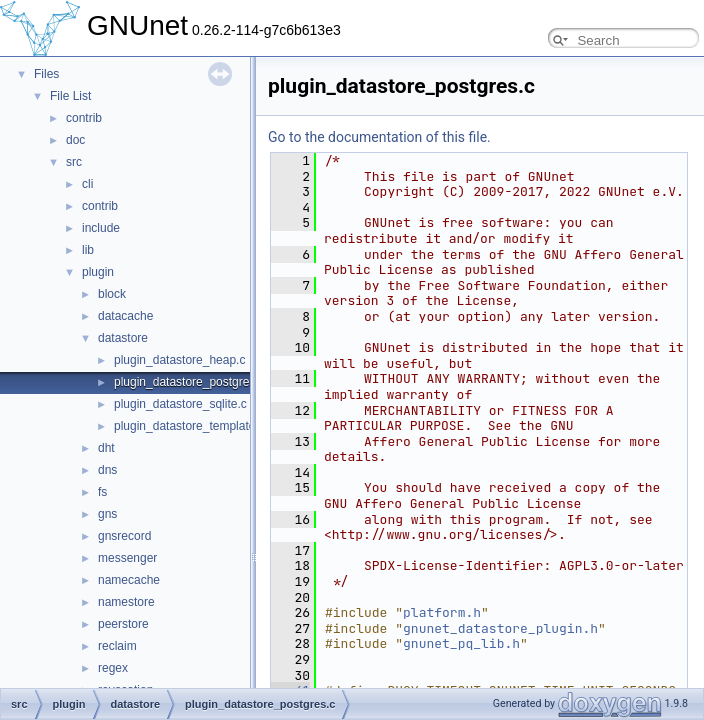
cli (87, 184)
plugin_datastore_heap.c (179, 360)
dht (106, 448)
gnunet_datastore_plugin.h (500, 628)
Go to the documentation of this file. (379, 137)
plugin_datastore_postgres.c (189, 382)
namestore (126, 602)
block (112, 294)
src (74, 162)
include (101, 228)
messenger (127, 558)
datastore (123, 338)
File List (70, 96)
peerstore (123, 624)
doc (75, 140)
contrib (84, 118)
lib (88, 250)
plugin (98, 272)
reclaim (117, 646)
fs (102, 492)
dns (107, 470)
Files (46, 74)
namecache (129, 580)
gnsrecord (124, 536)
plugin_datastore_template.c (189, 426)
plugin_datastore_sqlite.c (180, 404)
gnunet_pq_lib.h (461, 643)
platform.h (442, 612)
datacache (125, 316)
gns (107, 514)
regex (113, 668)
